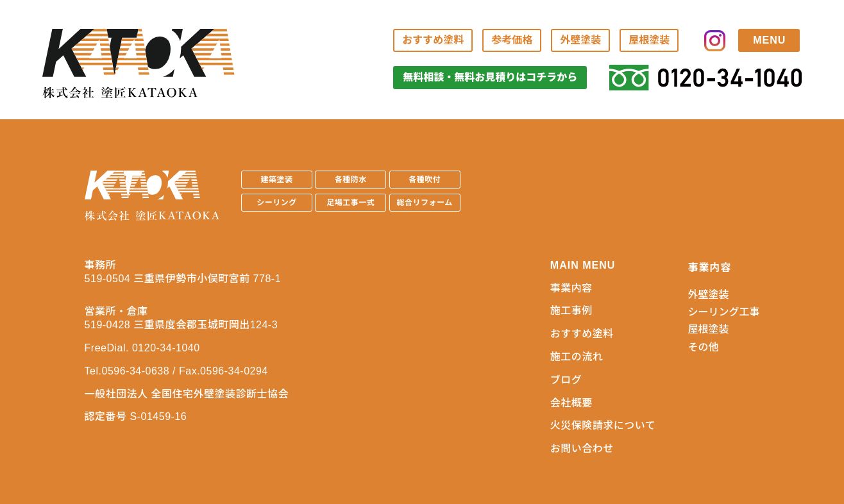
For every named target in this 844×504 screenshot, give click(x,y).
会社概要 (571, 403)
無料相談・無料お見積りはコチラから (490, 77)
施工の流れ (577, 357)
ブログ (566, 380)
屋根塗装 (649, 40)
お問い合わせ (582, 449)
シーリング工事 (723, 312)
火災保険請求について (603, 425)
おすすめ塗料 (433, 40)
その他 (703, 347)
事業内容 (571, 288)
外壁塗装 (580, 40)
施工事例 (571, 311)
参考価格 (512, 40)
